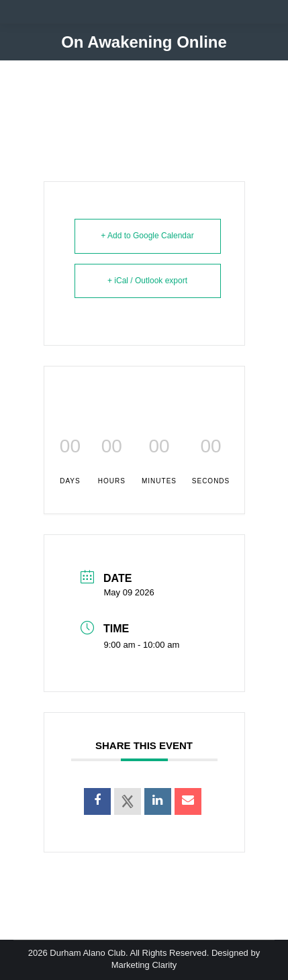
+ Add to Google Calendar (147, 236)
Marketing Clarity (144, 965)
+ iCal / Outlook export (147, 281)
